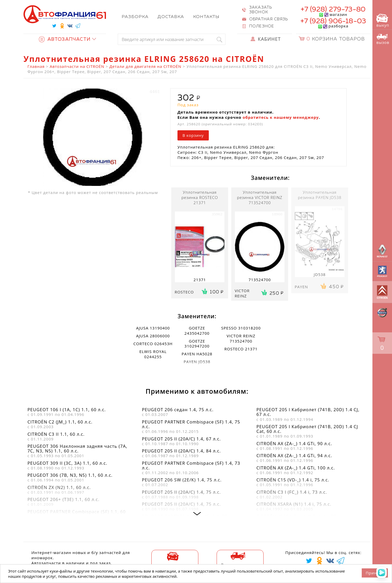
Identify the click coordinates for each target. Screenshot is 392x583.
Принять (375, 573)
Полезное (262, 26)
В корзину (193, 135)
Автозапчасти (65, 39)
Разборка (135, 17)
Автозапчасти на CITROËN (77, 66)
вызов (383, 39)
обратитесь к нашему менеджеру (281, 117)
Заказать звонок (260, 10)
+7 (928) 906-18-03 (333, 21)
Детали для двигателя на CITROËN (145, 66)
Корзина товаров (336, 39)
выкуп (383, 21)
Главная (36, 66)
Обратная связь (269, 19)
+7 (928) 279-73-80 (333, 10)
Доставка (171, 17)
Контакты (206, 17)
